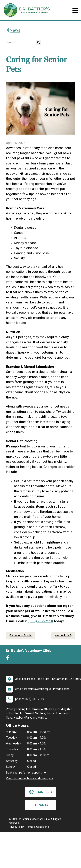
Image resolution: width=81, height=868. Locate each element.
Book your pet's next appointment (27, 773)
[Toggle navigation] (75, 10)
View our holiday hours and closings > (29, 778)
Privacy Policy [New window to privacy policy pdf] (17, 827)
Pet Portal (40, 805)
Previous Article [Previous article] (20, 635)
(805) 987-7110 (41, 621)
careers (40, 792)
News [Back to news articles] (13, 30)
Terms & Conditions (37, 827)
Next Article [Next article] (63, 635)
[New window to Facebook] (8, 659)
